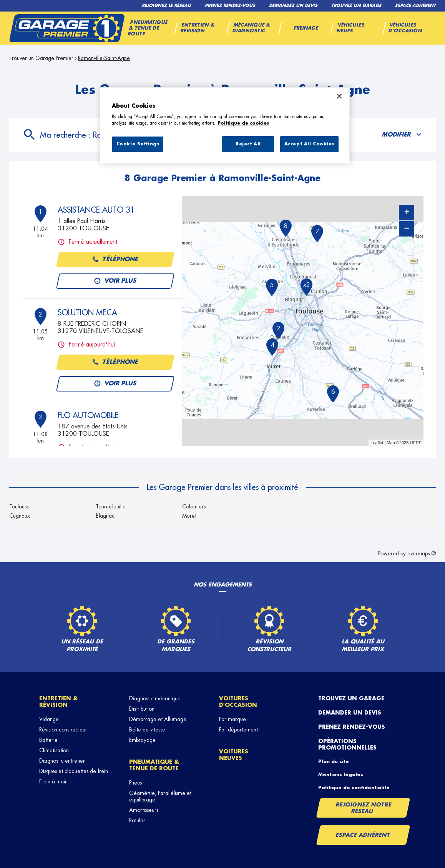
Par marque (232, 719)
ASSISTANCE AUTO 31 (96, 210)
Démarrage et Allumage (158, 719)
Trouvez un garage (351, 698)
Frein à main (53, 781)
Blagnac (105, 516)
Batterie (48, 740)
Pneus (135, 783)
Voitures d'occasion (238, 702)
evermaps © (422, 553)
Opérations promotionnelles (347, 744)
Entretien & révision (59, 702)
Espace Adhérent (363, 835)
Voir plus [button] (115, 281)
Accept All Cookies (309, 144)
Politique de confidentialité (354, 788)
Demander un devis (350, 713)
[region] (225, 125)
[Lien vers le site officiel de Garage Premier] (67, 28)
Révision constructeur (63, 730)
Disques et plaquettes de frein (74, 771)
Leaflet (377, 443)
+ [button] (407, 213)
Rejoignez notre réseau (364, 808)
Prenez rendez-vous (352, 727)
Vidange (49, 719)
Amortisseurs (144, 810)
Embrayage (142, 740)
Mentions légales (341, 775)
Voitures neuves (234, 755)
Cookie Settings (138, 144)
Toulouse (19, 506)
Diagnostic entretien (62, 761)
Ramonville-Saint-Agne (104, 58)
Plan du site (334, 761)
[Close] (339, 96)
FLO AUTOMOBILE (88, 415)
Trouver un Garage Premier (41, 58)
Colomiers (194, 506)
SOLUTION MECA (87, 313)
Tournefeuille (111, 506)
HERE (416, 443)
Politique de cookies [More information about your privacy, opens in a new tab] (243, 123)
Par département (238, 730)
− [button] (407, 229)
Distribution (142, 709)
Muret (189, 516)
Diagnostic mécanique (155, 698)
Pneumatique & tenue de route (154, 765)
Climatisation (54, 750)
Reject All (248, 144)
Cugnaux (20, 516)
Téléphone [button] (115, 260)
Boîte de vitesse (147, 730)
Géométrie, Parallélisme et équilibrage (160, 796)
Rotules (137, 820)
